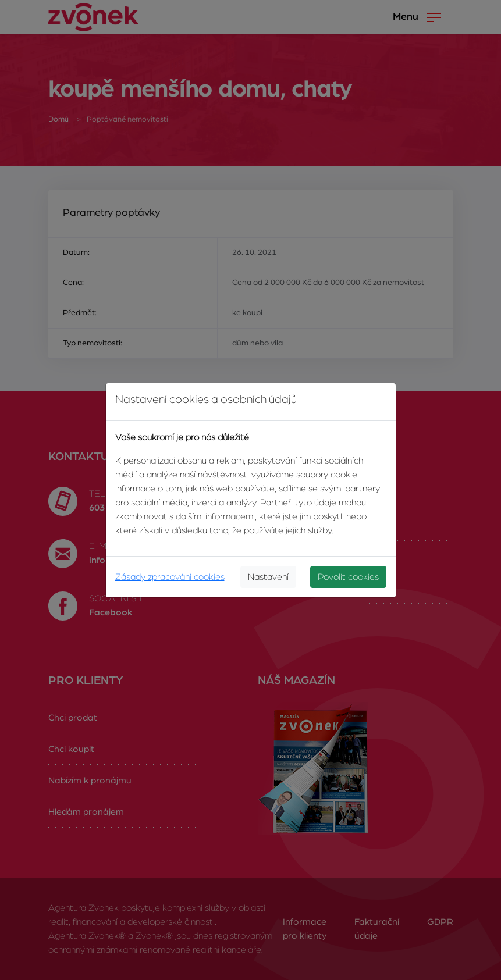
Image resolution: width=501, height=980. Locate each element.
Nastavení (268, 577)
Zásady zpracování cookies (170, 577)
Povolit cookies (348, 577)
